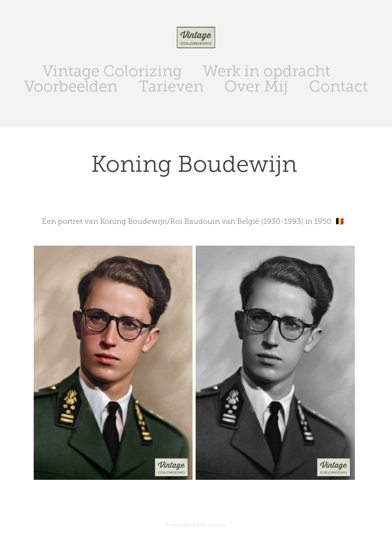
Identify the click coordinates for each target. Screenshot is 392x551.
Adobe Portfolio (210, 525)
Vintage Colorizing (112, 71)
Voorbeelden (71, 86)
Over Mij (256, 86)
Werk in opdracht (267, 71)
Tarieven (171, 86)
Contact (338, 86)
